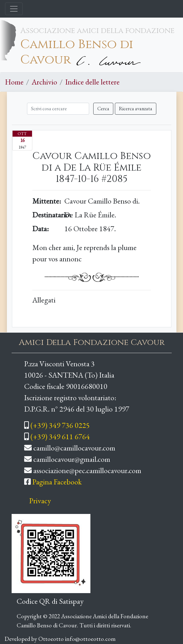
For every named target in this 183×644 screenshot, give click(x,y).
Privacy (40, 501)
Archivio (44, 82)
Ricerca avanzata (136, 109)
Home (14, 82)
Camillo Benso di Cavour (77, 52)
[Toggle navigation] (14, 9)
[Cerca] (58, 109)
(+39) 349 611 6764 (60, 437)
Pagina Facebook (57, 482)
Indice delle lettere (92, 82)
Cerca (103, 109)
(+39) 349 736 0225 (60, 425)
